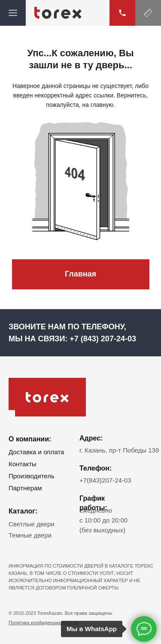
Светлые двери (32, 524)
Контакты (23, 464)
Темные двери (30, 535)
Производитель (32, 476)
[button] (148, 13)
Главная (80, 274)
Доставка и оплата (36, 452)
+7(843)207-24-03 (105, 480)
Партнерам (25, 488)
